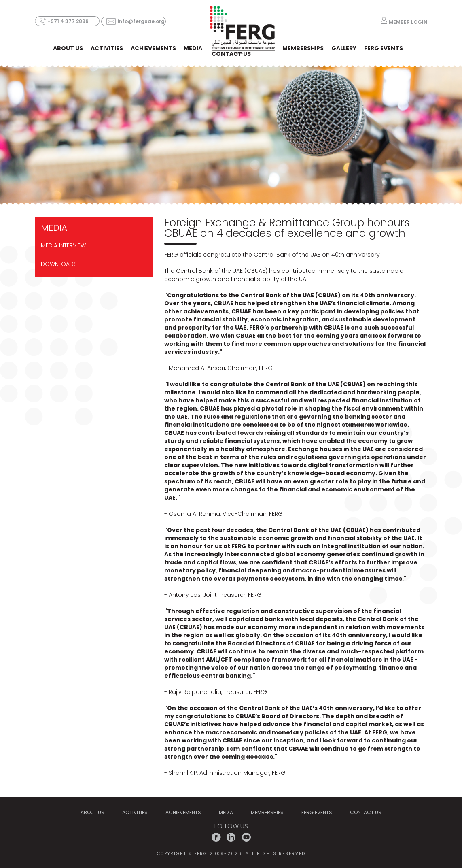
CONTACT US (231, 54)
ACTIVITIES (107, 48)
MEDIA (193, 48)
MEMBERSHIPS (303, 48)
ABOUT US (68, 48)
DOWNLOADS (59, 264)
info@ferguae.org (141, 21)
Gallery (344, 48)
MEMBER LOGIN (408, 22)
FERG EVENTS (384, 48)
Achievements (153, 48)
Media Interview (63, 245)
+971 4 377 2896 (68, 21)
